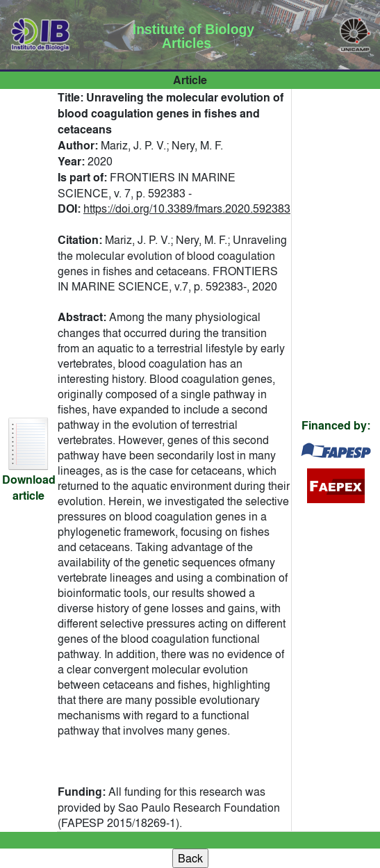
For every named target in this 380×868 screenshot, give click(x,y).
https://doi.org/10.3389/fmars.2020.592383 (187, 208)
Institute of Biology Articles (193, 36)
